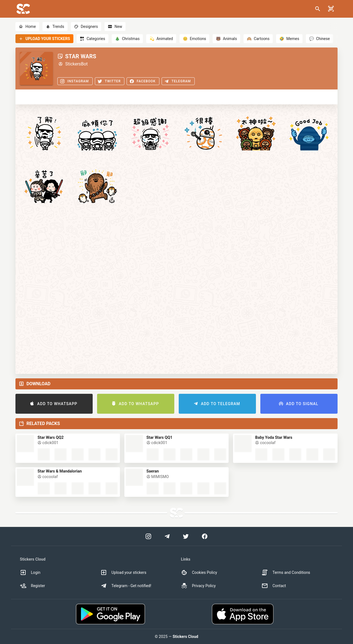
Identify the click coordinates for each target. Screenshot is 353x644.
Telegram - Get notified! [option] (126, 586)
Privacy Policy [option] (198, 586)
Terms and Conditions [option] (286, 572)
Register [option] (32, 586)
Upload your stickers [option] (123, 572)
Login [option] (30, 572)
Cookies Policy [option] (199, 572)
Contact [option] (274, 586)
